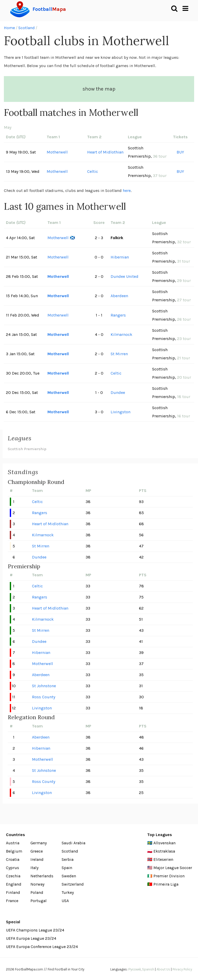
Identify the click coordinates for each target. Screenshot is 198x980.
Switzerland (73, 884)
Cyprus (13, 868)
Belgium (14, 851)
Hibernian (120, 257)
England (14, 884)
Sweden (69, 876)
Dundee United (125, 276)
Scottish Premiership (27, 449)
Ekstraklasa (164, 851)
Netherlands (42, 876)
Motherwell (57, 152)
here (127, 191)
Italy (34, 868)
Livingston (121, 412)
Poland (37, 892)
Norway (37, 884)
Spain (67, 868)
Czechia (13, 876)
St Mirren (119, 354)
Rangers (118, 315)
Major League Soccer (173, 868)
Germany (39, 843)
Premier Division (169, 876)
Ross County (44, 697)
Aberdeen (119, 296)
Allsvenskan (164, 843)
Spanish (148, 969)
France (12, 901)
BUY (180, 152)
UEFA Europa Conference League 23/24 (42, 947)
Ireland (37, 859)
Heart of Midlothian (105, 152)
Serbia (68, 859)
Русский (135, 969)
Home (9, 28)
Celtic (93, 171)
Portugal (39, 901)
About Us (163, 969)
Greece (37, 851)
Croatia (13, 859)
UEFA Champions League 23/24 (35, 930)
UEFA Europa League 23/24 (31, 938)
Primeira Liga (166, 884)
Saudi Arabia (73, 843)
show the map (99, 89)
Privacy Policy (182, 969)
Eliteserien (163, 859)
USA (65, 901)
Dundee (118, 392)
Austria (13, 843)
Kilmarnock (121, 334)
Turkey (68, 892)
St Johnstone (44, 686)
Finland (13, 892)
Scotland (27, 28)
